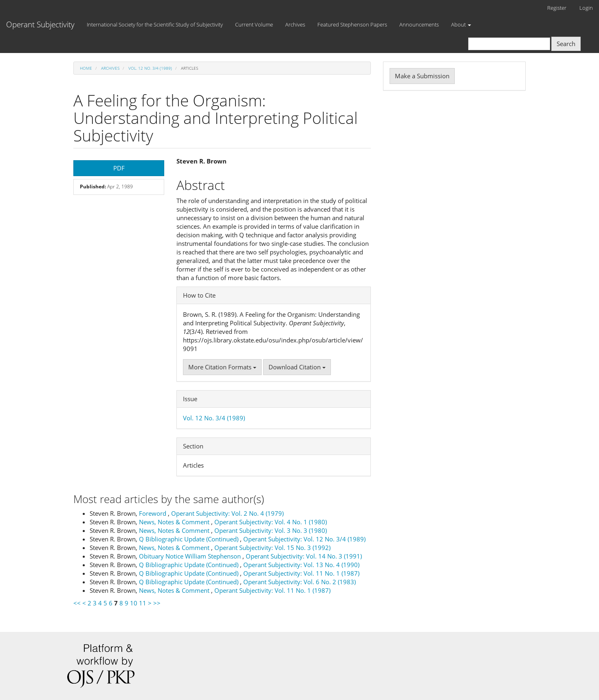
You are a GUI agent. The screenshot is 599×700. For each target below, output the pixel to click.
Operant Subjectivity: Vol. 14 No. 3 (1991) (304, 556)
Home (86, 68)
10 (134, 603)
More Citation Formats (222, 367)
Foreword (153, 513)
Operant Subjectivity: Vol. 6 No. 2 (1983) (299, 582)
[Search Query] (509, 44)
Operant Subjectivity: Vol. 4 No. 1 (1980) (271, 522)
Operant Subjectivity (40, 24)
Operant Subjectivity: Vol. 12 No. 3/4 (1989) (304, 539)
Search (566, 44)
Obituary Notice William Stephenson (191, 556)
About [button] (461, 24)
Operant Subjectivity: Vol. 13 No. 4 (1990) (301, 565)
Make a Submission (422, 76)
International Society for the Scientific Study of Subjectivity (155, 24)
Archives (295, 24)
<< (77, 603)
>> (157, 603)
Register (557, 8)
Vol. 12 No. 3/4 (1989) (150, 68)
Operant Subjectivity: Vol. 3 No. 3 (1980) (271, 530)
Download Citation (297, 367)
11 (143, 603)
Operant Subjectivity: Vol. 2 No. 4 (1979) (227, 513)
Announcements (419, 24)
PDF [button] (119, 168)
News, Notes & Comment (175, 522)
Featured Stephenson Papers (352, 24)
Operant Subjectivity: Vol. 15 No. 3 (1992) (272, 548)
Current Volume (254, 24)
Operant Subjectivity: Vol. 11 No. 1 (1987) (301, 573)
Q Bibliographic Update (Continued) (189, 539)
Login (586, 8)
